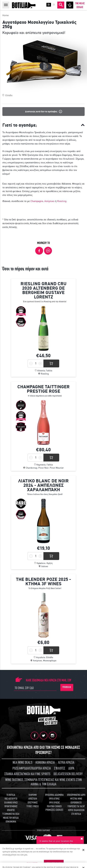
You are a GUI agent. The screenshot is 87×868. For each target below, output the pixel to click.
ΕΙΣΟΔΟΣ (80, 7)
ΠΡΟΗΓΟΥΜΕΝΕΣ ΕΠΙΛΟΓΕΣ (11, 808)
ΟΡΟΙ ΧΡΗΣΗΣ (54, 803)
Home (6, 15)
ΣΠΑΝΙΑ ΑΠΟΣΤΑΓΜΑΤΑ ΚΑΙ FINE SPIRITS (27, 774)
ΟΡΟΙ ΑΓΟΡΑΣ (54, 799)
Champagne (37, 201)
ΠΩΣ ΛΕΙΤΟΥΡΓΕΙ (11, 799)
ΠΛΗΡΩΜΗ (33, 795)
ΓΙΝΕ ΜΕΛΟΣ (80, 3)
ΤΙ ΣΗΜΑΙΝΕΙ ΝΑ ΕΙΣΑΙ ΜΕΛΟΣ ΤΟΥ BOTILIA (11, 816)
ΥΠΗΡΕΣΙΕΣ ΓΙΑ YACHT (76, 806)
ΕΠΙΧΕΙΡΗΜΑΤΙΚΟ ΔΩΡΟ (76, 795)
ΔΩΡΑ (71, 768)
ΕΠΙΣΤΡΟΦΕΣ (33, 803)
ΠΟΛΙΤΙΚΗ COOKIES (54, 806)
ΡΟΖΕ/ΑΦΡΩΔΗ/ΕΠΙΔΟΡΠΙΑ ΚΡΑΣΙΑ (32, 768)
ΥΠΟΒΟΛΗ (67, 687)
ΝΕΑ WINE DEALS (22, 763)
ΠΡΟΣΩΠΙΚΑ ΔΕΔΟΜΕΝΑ (54, 795)
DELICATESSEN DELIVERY (68, 774)
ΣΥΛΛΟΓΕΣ (60, 768)
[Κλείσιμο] (84, 850)
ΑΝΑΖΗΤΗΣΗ (61, 5)
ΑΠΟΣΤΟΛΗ (33, 799)
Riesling (62, 201)
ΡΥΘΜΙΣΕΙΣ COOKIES (54, 810)
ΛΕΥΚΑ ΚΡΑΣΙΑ (66, 763)
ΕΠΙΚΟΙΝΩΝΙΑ (11, 822)
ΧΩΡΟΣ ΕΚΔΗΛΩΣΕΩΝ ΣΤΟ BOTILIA (76, 812)
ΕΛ (49, 5)
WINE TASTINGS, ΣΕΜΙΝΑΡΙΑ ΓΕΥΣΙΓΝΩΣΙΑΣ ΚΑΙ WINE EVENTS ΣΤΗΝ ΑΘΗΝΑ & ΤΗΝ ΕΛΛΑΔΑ (43, 782)
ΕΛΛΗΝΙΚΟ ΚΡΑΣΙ (11, 803)
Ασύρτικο (49, 201)
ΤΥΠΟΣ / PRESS (33, 806)
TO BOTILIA (11, 795)
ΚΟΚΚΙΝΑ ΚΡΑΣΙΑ (45, 763)
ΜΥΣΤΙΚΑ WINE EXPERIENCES (76, 801)
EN (54, 5)
